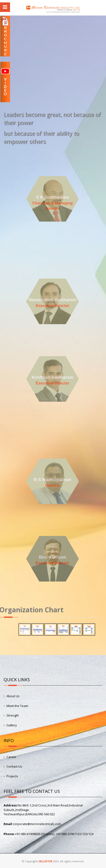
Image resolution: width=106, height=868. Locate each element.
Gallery (12, 725)
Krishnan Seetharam (52, 377)
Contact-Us (14, 766)
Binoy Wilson (53, 557)
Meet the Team (17, 706)
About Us (13, 696)
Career (11, 757)
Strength (13, 715)
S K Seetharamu (52, 197)
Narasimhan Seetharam (52, 300)
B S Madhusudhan (52, 480)
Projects (12, 776)
